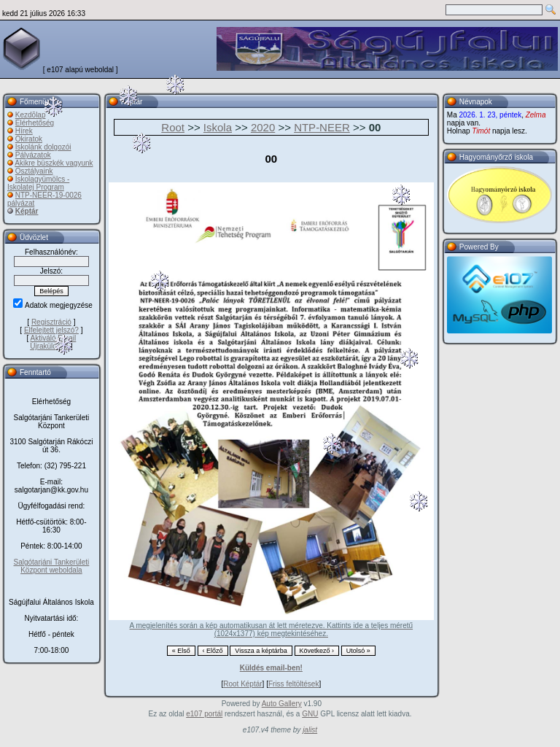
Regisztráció (51, 322)
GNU (310, 714)
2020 (263, 127)
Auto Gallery (282, 704)
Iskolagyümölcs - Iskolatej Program (38, 183)
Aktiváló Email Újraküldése (53, 342)
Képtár (27, 211)
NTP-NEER (322, 127)
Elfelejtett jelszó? (51, 330)
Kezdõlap (31, 115)
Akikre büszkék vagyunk (54, 163)
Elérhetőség (35, 123)
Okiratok (29, 139)
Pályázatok (33, 155)
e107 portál (204, 714)
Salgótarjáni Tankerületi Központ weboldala (52, 566)
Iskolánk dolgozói (43, 147)
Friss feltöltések (293, 684)
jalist (310, 730)
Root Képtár (242, 684)
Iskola (218, 127)
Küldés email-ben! (271, 668)
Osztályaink (34, 171)
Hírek (24, 131)
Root (173, 127)
